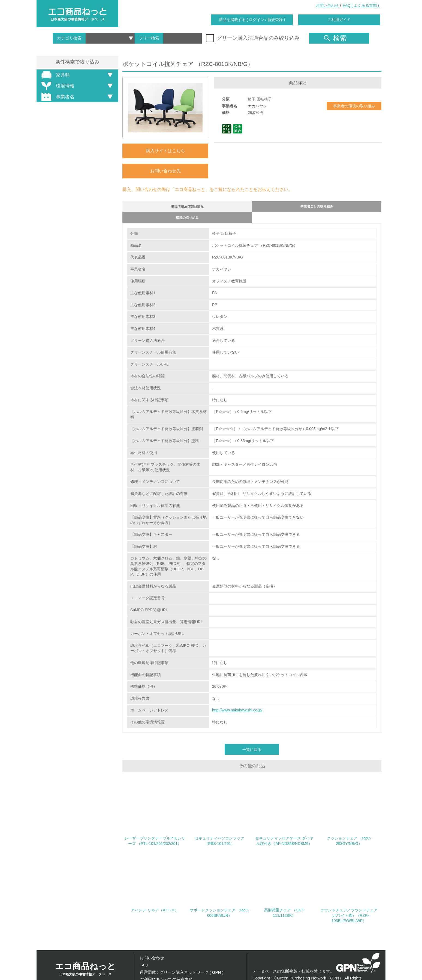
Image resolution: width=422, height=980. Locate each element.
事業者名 (57, 97)
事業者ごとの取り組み (317, 208)
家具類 (55, 75)
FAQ (144, 965)
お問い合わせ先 (165, 171)
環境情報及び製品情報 (187, 208)
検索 (335, 38)
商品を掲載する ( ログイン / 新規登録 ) (252, 20)
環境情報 (57, 86)
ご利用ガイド (339, 20)
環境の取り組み (187, 221)
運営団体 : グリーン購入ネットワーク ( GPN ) (182, 972)
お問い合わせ (327, 5)
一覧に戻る (252, 754)
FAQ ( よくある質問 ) (361, 5)
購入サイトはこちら (165, 151)
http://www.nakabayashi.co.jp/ (237, 715)
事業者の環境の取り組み (354, 106)
